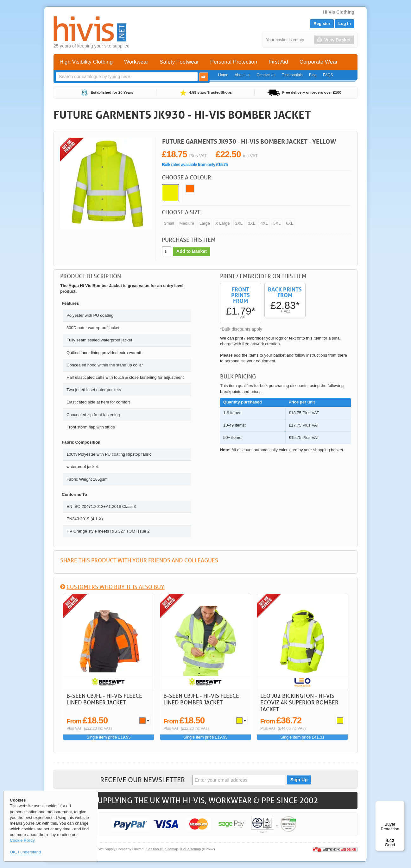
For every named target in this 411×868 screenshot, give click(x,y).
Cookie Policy (22, 840)
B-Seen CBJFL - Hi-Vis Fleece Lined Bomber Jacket (104, 699)
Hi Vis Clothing (339, 12)
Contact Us (266, 75)
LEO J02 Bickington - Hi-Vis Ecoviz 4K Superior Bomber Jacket (299, 702)
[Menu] (401, 805)
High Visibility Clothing (86, 62)
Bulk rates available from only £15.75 (195, 165)
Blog (313, 75)
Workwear (136, 62)
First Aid (278, 62)
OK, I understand (25, 852)
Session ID (155, 849)
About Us (242, 75)
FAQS (328, 75)
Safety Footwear (179, 62)
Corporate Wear (319, 62)
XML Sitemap (191, 849)
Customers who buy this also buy (115, 587)
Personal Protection (234, 62)
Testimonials (292, 75)
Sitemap (172, 849)
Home (223, 75)
